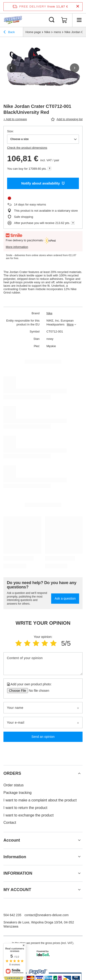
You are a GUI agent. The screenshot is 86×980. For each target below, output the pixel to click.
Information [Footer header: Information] (15, 857)
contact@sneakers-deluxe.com (47, 915)
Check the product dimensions (27, 148)
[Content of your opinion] (43, 664)
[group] (43, 68)
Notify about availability (43, 183)
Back (9, 33)
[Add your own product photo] (37, 691)
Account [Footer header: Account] (12, 840)
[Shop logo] (13, 20)
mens (57, 32)
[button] (11, 68)
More (70, 324)
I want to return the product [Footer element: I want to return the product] (25, 808)
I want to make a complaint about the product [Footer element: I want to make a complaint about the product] (40, 800)
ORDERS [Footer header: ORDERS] (12, 773)
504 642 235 (12, 915)
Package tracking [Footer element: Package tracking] (18, 793)
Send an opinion (43, 737)
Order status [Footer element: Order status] (14, 785)
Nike (47, 32)
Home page (33, 32)
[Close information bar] (78, 6)
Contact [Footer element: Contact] (10, 823)
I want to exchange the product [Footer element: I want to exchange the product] (29, 815)
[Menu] (79, 20)
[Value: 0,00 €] (64, 20)
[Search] (52, 20)
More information (17, 247)
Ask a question (65, 598)
